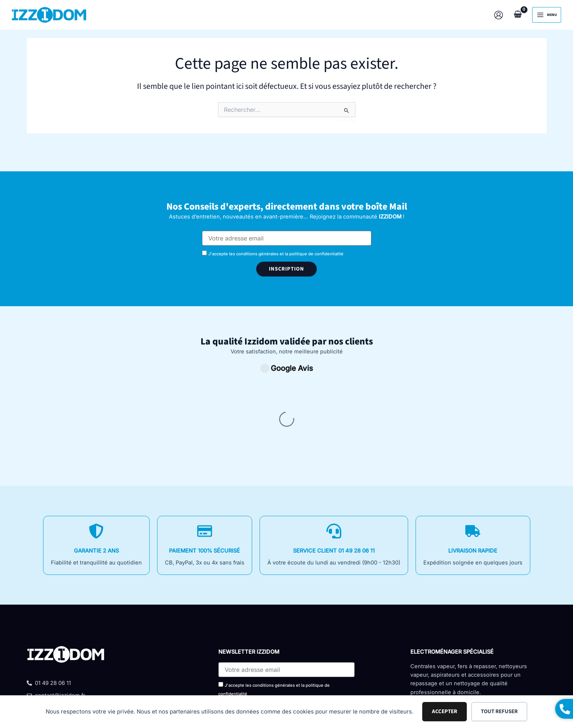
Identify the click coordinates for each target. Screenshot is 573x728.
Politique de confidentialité (371, 667)
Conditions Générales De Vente (206, 667)
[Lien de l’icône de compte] (499, 15)
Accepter (445, 711)
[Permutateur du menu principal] (547, 15)
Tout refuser (499, 711)
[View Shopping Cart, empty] (518, 15)
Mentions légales (290, 667)
